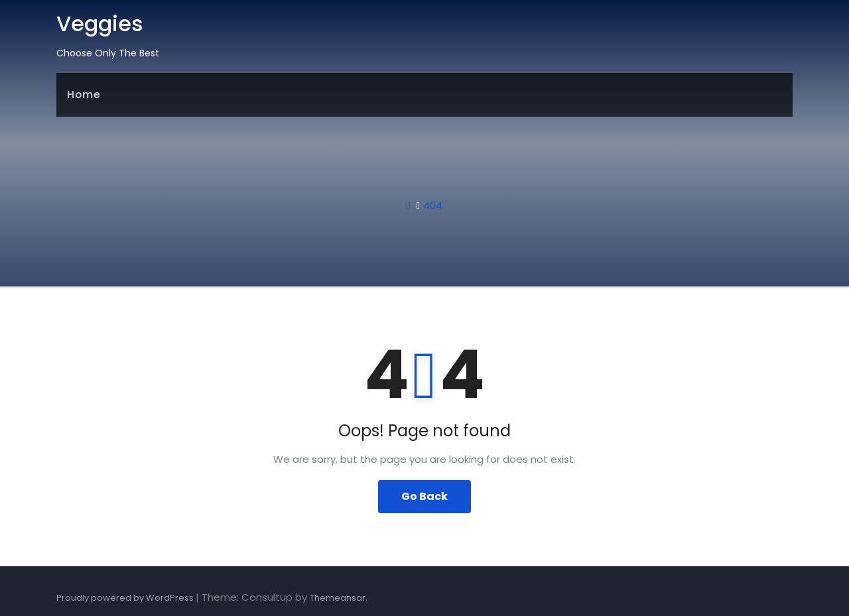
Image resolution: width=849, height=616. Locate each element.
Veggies (100, 24)
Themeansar (338, 598)
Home (84, 94)
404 (433, 205)
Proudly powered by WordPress (126, 598)
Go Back (424, 496)
